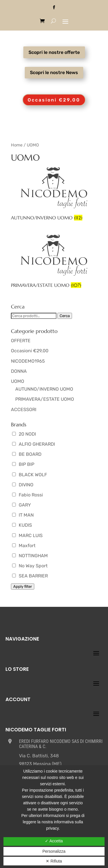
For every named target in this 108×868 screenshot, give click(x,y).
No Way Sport (30, 566)
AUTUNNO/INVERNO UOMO (44, 389)
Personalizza (54, 851)
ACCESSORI (24, 409)
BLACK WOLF (30, 475)
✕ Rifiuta (54, 861)
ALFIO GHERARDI (34, 444)
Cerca (65, 316)
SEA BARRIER (30, 576)
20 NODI (24, 434)
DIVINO (23, 485)
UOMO (18, 381)
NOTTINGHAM (30, 556)
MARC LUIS (27, 535)
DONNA (19, 371)
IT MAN (23, 515)
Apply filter (23, 586)
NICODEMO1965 (28, 361)
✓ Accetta (54, 841)
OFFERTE (21, 341)
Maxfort (24, 546)
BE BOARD (27, 454)
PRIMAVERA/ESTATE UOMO (45, 399)
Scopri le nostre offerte (54, 52)
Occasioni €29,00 (54, 100)
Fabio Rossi (28, 495)
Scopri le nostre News (54, 73)
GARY (21, 505)
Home (17, 145)
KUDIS (22, 525)
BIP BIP (23, 464)
